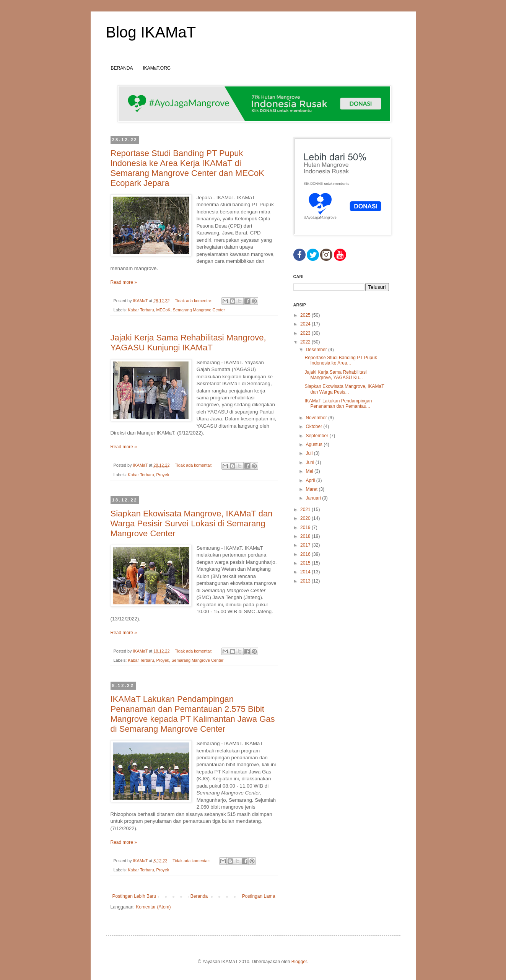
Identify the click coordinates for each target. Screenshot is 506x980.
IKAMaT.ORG (157, 68)
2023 (306, 333)
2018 (306, 536)
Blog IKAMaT (151, 32)
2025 (306, 315)
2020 (306, 518)
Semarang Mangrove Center (199, 310)
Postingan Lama (259, 896)
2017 (306, 545)
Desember (317, 350)
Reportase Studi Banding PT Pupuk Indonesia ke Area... (341, 360)
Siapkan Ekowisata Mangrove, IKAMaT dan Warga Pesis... (344, 389)
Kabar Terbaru (141, 310)
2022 (306, 342)
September (317, 436)
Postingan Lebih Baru (134, 896)
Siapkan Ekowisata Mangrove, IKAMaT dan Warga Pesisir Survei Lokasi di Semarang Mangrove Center (192, 523)
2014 (306, 572)
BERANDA (122, 68)
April (311, 480)
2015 (306, 563)
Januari (314, 498)
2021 (306, 510)
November (317, 418)
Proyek (163, 475)
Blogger (299, 962)
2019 (306, 527)
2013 (306, 581)
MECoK (164, 310)
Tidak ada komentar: (194, 301)
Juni (310, 462)
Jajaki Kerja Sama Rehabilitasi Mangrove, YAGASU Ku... (335, 375)
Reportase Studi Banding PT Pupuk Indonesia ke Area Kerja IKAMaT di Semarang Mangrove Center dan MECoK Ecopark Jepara (187, 168)
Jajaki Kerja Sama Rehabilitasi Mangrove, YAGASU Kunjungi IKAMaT (188, 343)
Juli (310, 453)
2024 (306, 324)
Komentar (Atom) (153, 907)
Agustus (315, 444)
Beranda (199, 896)
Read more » (124, 282)
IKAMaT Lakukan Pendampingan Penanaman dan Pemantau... (338, 404)
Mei (310, 471)
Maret (312, 489)
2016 (306, 554)
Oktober (314, 427)
